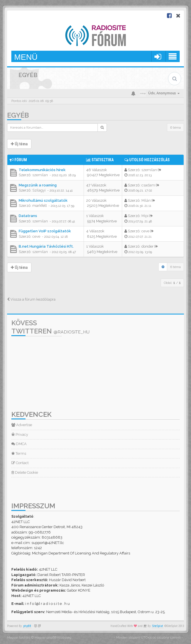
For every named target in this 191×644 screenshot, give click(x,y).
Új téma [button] (19, 144)
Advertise (22, 425)
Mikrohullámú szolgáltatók (43, 200)
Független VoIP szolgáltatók (45, 231)
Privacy (20, 434)
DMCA (19, 444)
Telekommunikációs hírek (42, 170)
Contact (20, 463)
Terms (19, 453)
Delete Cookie (25, 472)
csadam (148, 185)
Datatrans (28, 216)
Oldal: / (172, 283)
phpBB (27, 626)
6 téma (175, 127)
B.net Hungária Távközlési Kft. (46, 246)
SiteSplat (158, 626)
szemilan (40, 175)
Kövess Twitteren (50, 327)
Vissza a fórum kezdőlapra (31, 299)
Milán (146, 200)
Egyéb (18, 115)
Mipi (145, 216)
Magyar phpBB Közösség (53, 638)
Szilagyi (39, 190)
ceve (36, 236)
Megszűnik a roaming (38, 185)
